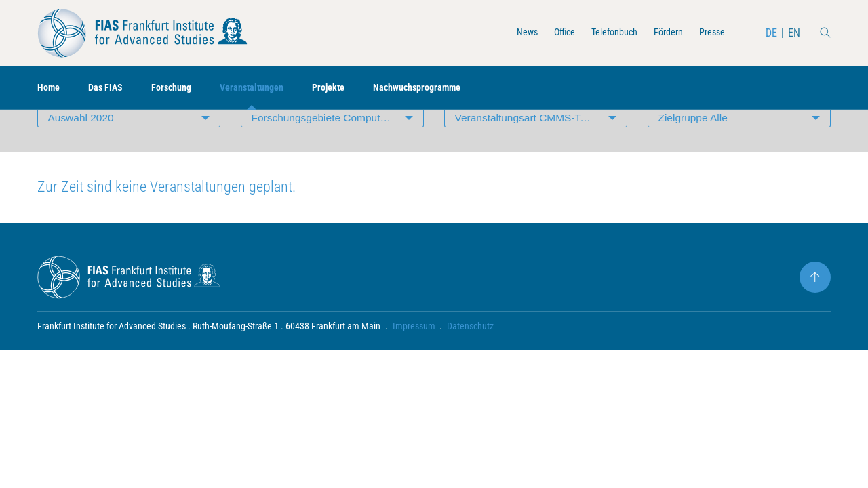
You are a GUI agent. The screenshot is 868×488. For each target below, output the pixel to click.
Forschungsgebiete (338, 145)
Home (50, 88)
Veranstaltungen (270, 88)
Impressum (414, 357)
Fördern (661, 33)
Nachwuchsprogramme (451, 88)
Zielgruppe (694, 145)
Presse (709, 33)
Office (546, 33)
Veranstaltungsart (530, 145)
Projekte (354, 88)
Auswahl (82, 145)
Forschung (183, 88)
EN (793, 33)
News (505, 33)
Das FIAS (112, 88)
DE (771, 33)
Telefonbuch (601, 33)
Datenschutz (471, 357)
